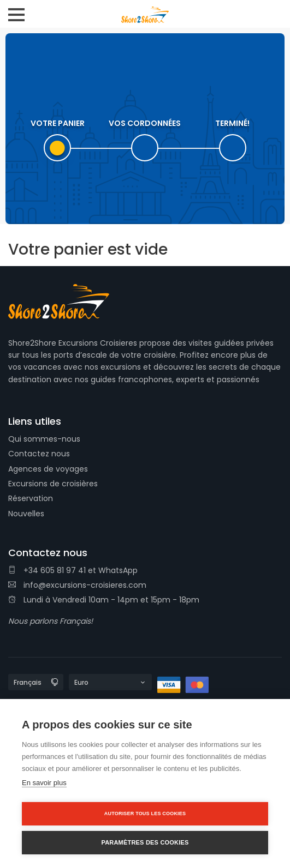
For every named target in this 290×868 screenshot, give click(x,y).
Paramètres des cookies (145, 842)
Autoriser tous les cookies (145, 813)
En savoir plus (44, 783)
